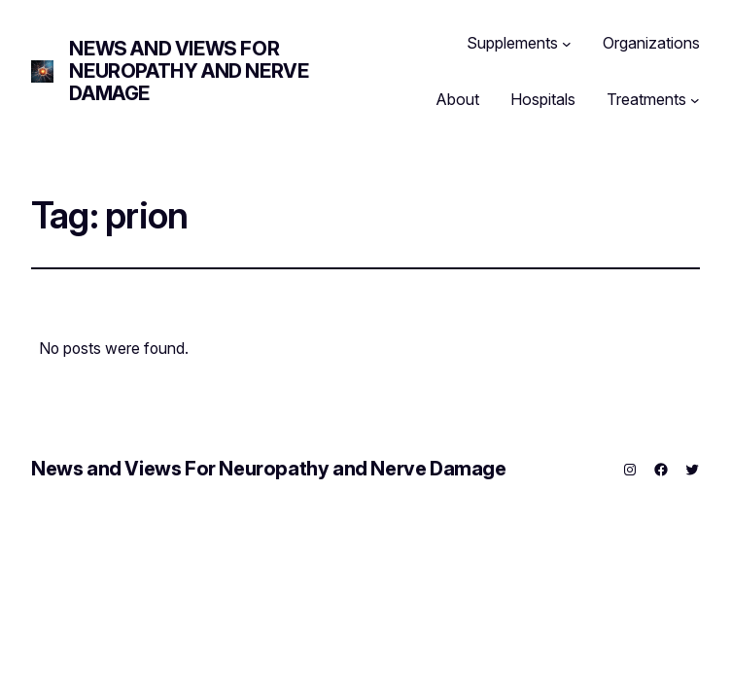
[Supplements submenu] (567, 44)
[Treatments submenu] (695, 100)
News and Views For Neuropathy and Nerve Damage (189, 71)
